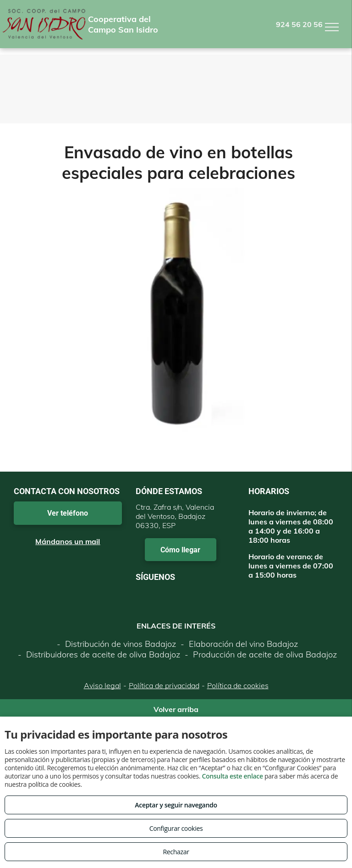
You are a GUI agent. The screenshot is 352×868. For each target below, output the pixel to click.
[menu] (332, 27)
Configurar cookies (176, 828)
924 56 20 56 (299, 24)
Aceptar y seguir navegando (176, 805)
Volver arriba (176, 709)
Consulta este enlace (232, 776)
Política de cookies (238, 685)
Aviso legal (102, 685)
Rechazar (176, 852)
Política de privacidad (164, 685)
